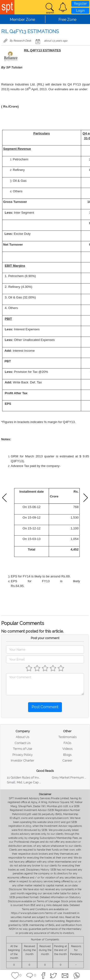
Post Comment (45, 707)
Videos (67, 749)
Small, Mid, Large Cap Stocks (28, 782)
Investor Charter (23, 760)
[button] (63, 7)
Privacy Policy (23, 755)
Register (80, 4)
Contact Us (23, 743)
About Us (23, 737)
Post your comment (45, 638)
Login (80, 11)
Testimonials (67, 737)
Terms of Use (23, 749)
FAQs (67, 743)
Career (67, 760)
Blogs (67, 755)
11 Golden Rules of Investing (27, 777)
